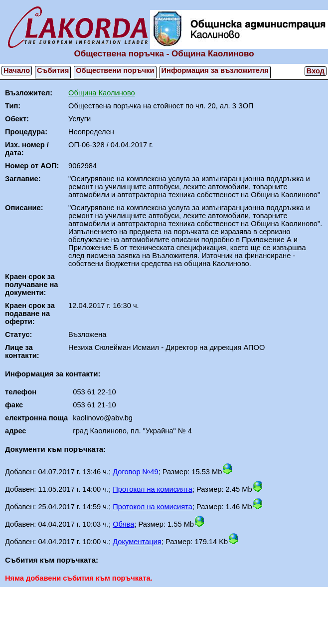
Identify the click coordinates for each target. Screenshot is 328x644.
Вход (316, 71)
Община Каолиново (102, 93)
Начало (17, 70)
